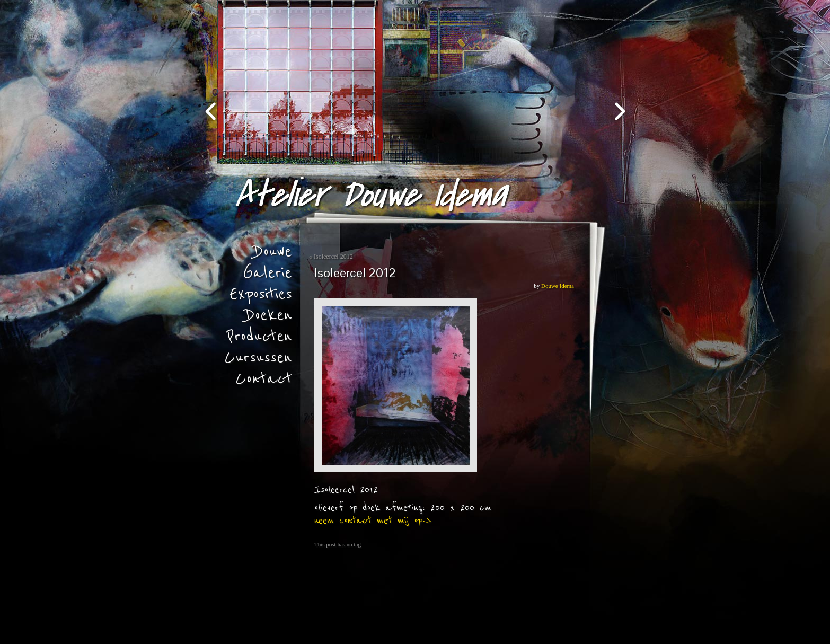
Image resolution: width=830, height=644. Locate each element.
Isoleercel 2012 (333, 257)
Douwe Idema (558, 286)
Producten (259, 337)
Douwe (273, 252)
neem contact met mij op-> (373, 521)
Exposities (261, 294)
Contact (264, 379)
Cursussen (258, 358)
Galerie (267, 273)
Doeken (269, 315)
